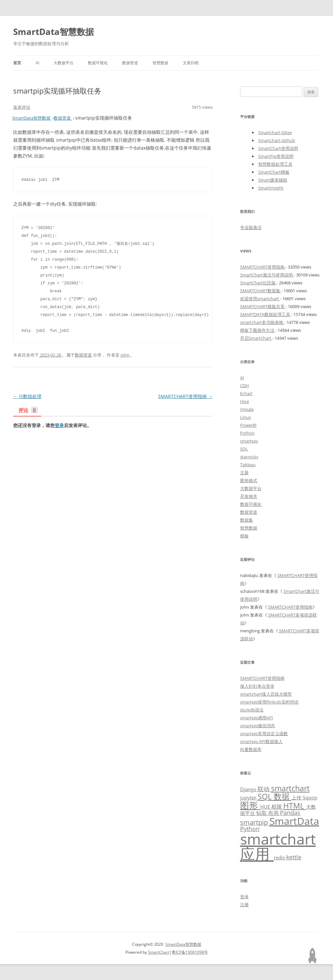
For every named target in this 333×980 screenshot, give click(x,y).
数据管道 (130, 63)
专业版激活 (251, 227)
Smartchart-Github (277, 140)
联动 (264, 789)
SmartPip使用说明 (276, 156)
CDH (245, 386)
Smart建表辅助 (273, 180)
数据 (283, 796)
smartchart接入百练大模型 (266, 694)
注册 (244, 905)
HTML (295, 806)
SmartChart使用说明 (278, 148)
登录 (59, 425)
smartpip (249, 441)
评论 (28, 410)
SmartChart (159, 952)
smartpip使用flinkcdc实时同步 (269, 702)
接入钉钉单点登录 (257, 686)
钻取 (262, 813)
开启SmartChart (256, 338)
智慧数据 (160, 63)
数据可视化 (98, 63)
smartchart (290, 788)
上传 (297, 797)
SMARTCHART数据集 (261, 291)
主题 (244, 473)
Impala (247, 409)
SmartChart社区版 (258, 283)
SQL (244, 449)
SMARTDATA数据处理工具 (266, 314)
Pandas (290, 813)
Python (247, 433)
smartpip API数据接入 (261, 741)
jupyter (249, 797)
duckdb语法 (252, 710)
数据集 (247, 520)
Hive (245, 401)
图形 (250, 805)
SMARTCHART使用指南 (185, 396)
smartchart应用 (278, 846)
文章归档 (191, 63)
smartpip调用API (257, 718)
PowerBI (248, 425)
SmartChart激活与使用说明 (267, 275)
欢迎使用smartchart (260, 299)
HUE (266, 807)
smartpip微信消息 (258, 726)
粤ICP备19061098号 (190, 952)
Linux (246, 417)
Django (249, 789)
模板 (244, 536)
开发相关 (249, 496)
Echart (246, 393)
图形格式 (249, 480)
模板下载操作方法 (258, 330)
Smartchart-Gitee (275, 132)
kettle (294, 857)
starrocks (249, 457)
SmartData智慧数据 (54, 32)
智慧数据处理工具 (275, 164)
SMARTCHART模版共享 (263, 306)
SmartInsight (271, 188)
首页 (17, 63)
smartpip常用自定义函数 (264, 734)
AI (37, 63)
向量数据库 (251, 749)
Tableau (248, 465)
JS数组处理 (27, 396)
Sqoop (310, 797)
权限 (277, 807)
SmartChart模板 (274, 172)
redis (280, 857)
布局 (274, 813)
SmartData (294, 821)
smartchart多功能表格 (262, 322)
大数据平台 (64, 63)
